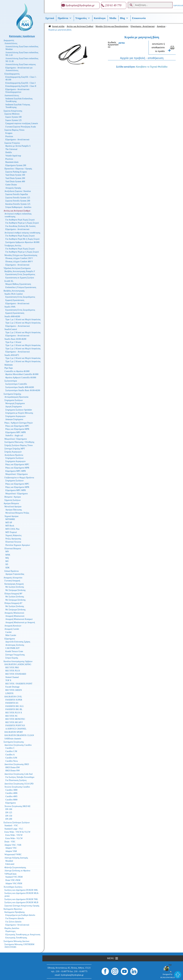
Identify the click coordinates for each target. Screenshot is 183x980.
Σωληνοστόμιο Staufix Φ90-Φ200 (20, 387)
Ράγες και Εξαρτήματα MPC (17, 426)
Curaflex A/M (11, 758)
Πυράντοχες (10, 931)
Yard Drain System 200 (15, 178)
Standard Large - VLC (14, 829)
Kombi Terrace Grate (14, 651)
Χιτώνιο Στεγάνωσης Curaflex (17, 787)
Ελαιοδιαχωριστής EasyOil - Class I (20, 83)
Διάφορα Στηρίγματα (14, 419)
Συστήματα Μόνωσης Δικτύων (16, 941)
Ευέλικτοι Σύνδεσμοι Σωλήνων (17, 823)
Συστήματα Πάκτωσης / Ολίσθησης (19, 442)
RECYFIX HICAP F (14, 722)
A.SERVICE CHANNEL (16, 729)
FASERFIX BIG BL (14, 709)
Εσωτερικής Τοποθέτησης (16, 938)
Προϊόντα (65, 18)
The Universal (11, 149)
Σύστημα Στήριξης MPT (15, 449)
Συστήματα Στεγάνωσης (14, 742)
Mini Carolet (11, 635)
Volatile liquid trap (13, 156)
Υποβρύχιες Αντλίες (13, 246)
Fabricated (10, 864)
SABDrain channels (13, 739)
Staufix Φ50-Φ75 (12, 355)
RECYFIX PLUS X (14, 713)
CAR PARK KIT (12, 648)
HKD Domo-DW (13, 767)
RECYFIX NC (12, 716)
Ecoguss (9, 133)
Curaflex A (10, 755)
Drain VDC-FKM (13, 880)
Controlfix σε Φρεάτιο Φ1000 (17, 371)
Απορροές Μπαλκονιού (14, 613)
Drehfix (9, 152)
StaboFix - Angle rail (14, 435)
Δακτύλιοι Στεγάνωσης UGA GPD (19, 784)
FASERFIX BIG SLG (15, 706)
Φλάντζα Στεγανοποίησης (15, 867)
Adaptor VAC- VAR (13, 845)
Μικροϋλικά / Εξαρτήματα (16, 439)
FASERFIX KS (12, 703)
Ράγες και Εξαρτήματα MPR (17, 429)
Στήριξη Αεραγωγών (13, 452)
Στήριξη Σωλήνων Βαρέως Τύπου (19, 445)
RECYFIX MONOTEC (15, 719)
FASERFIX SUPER (14, 700)
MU (7, 561)
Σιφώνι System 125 (14, 120)
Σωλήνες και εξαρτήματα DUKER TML (21, 899)
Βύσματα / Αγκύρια (13, 497)
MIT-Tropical (11, 532)
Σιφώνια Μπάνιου (12, 114)
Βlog (124, 18)
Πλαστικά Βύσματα (13, 549)
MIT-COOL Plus (12, 529)
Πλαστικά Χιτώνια (13, 542)
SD (7, 564)
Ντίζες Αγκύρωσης (13, 539)
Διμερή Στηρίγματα (14, 407)
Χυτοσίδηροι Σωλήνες (13, 887)
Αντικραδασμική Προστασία (16, 397)
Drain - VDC (10, 842)
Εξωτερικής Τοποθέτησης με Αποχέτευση (23, 935)
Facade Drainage (12, 687)
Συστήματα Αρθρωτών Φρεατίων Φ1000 (22, 242)
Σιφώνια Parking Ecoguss (16, 172)
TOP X (8, 680)
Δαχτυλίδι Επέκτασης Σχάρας (18, 642)
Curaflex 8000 (11, 800)
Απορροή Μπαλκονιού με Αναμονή (20, 622)
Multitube (9, 365)
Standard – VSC (11, 826)
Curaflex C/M (11, 751)
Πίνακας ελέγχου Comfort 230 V (19, 258)
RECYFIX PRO (12, 668)
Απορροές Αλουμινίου (13, 578)
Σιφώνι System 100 (14, 117)
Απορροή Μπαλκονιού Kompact (19, 619)
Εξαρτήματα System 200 (16, 165)
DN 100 (9, 809)
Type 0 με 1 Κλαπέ (13, 342)
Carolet (8, 632)
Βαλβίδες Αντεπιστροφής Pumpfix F (20, 271)
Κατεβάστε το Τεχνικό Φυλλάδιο (152, 67)
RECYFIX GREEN (14, 690)
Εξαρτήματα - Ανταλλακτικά (143, 26)
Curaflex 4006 (11, 793)
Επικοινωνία (139, 18)
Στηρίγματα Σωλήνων (14, 400)
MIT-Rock (10, 526)
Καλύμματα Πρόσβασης (15, 912)
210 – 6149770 (63, 971)
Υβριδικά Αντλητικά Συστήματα (17, 268)
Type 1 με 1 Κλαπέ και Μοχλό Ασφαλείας (23, 319)
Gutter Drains (11, 185)
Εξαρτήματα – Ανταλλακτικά (18, 326)
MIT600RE (10, 519)
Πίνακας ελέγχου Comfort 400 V (19, 262)
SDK (7, 568)
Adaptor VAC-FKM (14, 883)
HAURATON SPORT (14, 732)
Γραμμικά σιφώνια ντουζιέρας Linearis (22, 123)
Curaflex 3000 (11, 790)
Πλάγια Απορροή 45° (13, 603)
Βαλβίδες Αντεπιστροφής (14, 291)
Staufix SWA (10, 307)
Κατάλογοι (100, 18)
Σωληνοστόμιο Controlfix (16, 384)
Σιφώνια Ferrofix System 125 (18, 198)
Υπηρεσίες (83, 18)
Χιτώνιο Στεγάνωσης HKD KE (17, 806)
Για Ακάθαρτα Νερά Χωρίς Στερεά (20, 220)
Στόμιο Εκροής (12, 658)
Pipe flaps (9, 368)
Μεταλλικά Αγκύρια (13, 507)
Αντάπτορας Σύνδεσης (15, 645)
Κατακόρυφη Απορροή (14, 584)
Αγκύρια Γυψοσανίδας (15, 574)
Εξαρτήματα (10, 639)
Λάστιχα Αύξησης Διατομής (16, 858)
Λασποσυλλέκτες (12, 95)
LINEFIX (9, 693)
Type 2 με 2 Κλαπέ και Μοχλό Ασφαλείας (23, 323)
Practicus (9, 136)
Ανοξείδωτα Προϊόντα (14, 455)
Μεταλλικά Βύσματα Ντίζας (17, 513)
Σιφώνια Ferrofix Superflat (17, 194)
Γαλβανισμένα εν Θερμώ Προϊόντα (19, 478)
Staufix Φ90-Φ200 (12, 316)
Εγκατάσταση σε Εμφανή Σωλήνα (20, 278)
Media (113, 18)
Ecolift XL (9, 281)
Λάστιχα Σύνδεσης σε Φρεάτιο (17, 871)
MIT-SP (9, 523)
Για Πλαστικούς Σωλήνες (16, 780)
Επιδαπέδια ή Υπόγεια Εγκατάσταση (21, 287)
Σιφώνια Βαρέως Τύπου (14, 130)
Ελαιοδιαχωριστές (12, 74)
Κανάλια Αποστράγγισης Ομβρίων (18, 661)
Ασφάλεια (161, 26)
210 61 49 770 (113, 5)
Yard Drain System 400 (15, 182)
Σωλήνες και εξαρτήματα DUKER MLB (21, 902)
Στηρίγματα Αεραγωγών (16, 416)
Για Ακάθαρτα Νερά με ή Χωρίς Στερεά (22, 223)
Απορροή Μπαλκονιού (15, 616)
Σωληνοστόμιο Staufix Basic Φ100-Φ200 (23, 390)
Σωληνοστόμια (11, 381)
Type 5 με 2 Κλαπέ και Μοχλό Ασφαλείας (23, 361)
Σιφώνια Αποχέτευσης (13, 111)
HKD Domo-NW (13, 771)
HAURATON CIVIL (13, 697)
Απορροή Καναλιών (13, 626)
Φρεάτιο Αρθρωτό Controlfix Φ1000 (21, 378)
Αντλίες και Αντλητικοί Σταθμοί (80, 26)
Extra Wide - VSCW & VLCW (17, 832)
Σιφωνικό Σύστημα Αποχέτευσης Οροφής (22, 906)
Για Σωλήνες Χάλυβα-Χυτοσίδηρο (20, 777)
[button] (111, 958)
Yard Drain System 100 (15, 175)
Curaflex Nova (12, 761)
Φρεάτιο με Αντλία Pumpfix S (18, 146)
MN (7, 552)
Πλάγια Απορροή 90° (13, 594)
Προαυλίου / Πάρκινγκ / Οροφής (18, 169)
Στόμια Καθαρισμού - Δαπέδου (18, 207)
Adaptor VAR (11, 851)
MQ (7, 558)
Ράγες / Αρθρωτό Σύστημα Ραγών (19, 423)
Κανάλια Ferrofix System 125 (18, 204)
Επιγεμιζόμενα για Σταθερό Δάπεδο (20, 915)
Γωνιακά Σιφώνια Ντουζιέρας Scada (21, 127)
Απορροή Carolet (12, 629)
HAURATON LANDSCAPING (18, 664)
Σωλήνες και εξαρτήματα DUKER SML (21, 890)
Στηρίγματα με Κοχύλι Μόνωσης (19, 413)
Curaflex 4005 (11, 796)
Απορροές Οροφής (13, 188)
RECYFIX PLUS (13, 671)
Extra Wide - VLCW (14, 838)
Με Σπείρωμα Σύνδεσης (16, 590)
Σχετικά (50, 18)
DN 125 (9, 813)
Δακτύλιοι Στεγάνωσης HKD (17, 764)
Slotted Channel (12, 677)
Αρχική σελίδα (58, 26)
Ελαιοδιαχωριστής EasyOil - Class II (21, 86)
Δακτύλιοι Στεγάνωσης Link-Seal (19, 774)
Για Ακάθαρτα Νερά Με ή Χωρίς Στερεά (22, 239)
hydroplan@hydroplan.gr (80, 5)
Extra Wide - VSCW (14, 835)
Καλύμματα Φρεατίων (13, 909)
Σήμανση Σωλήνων (13, 500)
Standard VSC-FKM (14, 877)
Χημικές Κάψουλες (14, 535)
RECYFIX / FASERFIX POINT (19, 684)
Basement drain (12, 162)
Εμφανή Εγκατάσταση (15, 300)
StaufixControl (11, 329)
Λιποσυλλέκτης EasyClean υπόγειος (21, 64)
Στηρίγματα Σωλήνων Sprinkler (19, 410)
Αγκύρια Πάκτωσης (14, 510)
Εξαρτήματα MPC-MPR (16, 432)
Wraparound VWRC (13, 854)
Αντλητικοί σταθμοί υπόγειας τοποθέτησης (22, 233)
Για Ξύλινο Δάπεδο (13, 922)
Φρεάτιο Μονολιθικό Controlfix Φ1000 (22, 374)
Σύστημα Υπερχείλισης (15, 655)
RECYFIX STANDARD (16, 674)
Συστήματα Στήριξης (12, 394)
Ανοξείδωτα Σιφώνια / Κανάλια (18, 191)
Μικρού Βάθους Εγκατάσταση (18, 284)
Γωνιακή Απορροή (12, 581)
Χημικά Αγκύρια (11, 516)
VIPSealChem (10, 874)
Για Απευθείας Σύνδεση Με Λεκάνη (20, 226)
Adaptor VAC (11, 848)
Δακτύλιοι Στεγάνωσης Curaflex (18, 745)
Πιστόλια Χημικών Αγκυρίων (18, 545)
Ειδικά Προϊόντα (12, 571)
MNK (8, 555)
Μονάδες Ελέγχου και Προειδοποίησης (112, 26)
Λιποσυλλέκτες (11, 43)
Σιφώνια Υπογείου (12, 143)
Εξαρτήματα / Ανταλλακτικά (17, 925)
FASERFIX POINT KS (15, 725)
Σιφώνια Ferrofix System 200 (18, 201)
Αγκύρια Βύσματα (11, 503)
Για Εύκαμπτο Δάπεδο (15, 918)
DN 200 (9, 819)
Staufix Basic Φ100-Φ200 (15, 339)
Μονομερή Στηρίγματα (15, 403)
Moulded (9, 861)
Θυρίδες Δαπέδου (12, 928)
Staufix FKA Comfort (14, 294)
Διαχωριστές (9, 40)
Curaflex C (10, 748)
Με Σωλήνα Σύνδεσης (15, 587)
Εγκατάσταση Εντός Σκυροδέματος (20, 274)
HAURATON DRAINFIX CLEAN (19, 735)
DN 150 (9, 816)
